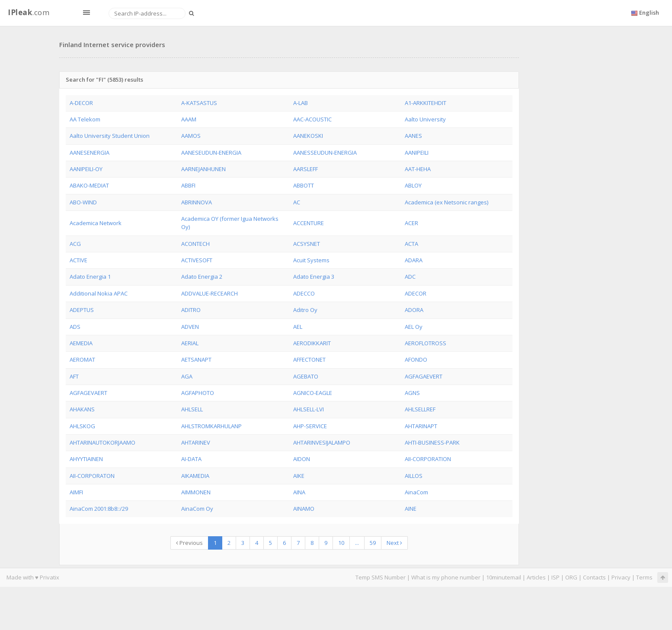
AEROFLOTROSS (426, 343)
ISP (555, 577)
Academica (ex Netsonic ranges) (446, 202)
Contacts (594, 577)
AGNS (412, 393)
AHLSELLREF (420, 409)
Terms (644, 577)
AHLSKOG (82, 426)
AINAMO (304, 509)
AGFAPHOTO (198, 393)
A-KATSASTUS (199, 103)
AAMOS (191, 136)
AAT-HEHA (418, 169)
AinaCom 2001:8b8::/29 (99, 509)
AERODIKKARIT (312, 343)
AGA (187, 376)
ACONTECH (195, 244)
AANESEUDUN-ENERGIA (211, 153)
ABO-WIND (83, 202)
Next (394, 543)
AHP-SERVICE (310, 426)
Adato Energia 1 (90, 277)
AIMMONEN (196, 492)
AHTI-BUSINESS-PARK (432, 442)
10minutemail (504, 577)
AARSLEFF (306, 169)
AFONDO (416, 360)
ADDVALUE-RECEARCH (210, 293)
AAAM (189, 119)
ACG (75, 244)
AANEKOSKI (308, 136)
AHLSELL (192, 409)
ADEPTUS (82, 310)
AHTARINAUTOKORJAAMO (102, 442)
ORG (571, 577)
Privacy (621, 577)
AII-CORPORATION (428, 459)
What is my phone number (446, 577)
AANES (413, 136)
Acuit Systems (311, 260)
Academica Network (96, 223)
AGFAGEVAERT (88, 393)
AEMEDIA (81, 343)
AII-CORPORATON (92, 476)
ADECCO (304, 293)
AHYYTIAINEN (86, 459)
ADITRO (191, 310)
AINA (299, 492)
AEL (298, 327)
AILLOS (414, 476)
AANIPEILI (417, 153)
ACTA (411, 244)
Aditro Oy (305, 310)
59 (373, 543)
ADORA (414, 310)
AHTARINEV (196, 442)
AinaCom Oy (197, 509)
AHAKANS (82, 409)
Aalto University (425, 119)
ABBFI (188, 185)
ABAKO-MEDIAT (89, 185)
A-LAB (301, 103)
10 (341, 543)
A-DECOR (81, 103)
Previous (189, 543)
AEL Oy (414, 327)
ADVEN (190, 327)
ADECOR (416, 293)
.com (29, 12)
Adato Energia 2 (202, 277)
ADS (75, 327)
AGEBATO (306, 376)
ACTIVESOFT (197, 260)
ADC (410, 277)
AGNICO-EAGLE (313, 393)
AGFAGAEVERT (424, 376)
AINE (411, 509)
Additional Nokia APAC (99, 293)
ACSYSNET (307, 244)
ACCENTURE (309, 223)
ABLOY (413, 185)
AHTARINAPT (421, 426)
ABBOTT (304, 185)
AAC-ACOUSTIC (312, 119)
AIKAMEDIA (195, 476)
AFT (74, 376)
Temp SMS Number (381, 577)
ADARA (414, 260)
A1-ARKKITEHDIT (426, 103)
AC (297, 202)
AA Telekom (85, 119)
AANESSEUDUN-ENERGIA (325, 153)
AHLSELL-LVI (309, 409)
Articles (536, 577)
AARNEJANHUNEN (203, 169)
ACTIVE (78, 260)
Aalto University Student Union (110, 136)
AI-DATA (191, 459)
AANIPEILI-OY (86, 169)
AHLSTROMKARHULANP (211, 426)
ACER (411, 223)
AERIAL (190, 343)
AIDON (302, 459)
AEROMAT (82, 360)
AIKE (299, 476)
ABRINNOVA (197, 202)
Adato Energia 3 (314, 277)
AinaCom (416, 492)
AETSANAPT (196, 360)
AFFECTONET (309, 360)
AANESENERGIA (90, 153)
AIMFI (76, 492)
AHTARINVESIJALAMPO (322, 442)
